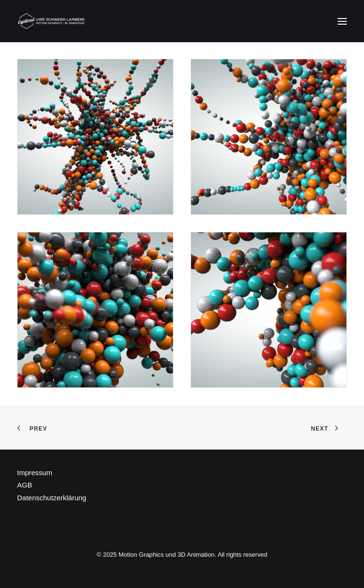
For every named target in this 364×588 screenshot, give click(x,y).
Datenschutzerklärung (52, 498)
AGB (25, 485)
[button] (342, 21)
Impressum (35, 473)
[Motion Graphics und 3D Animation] (52, 21)
